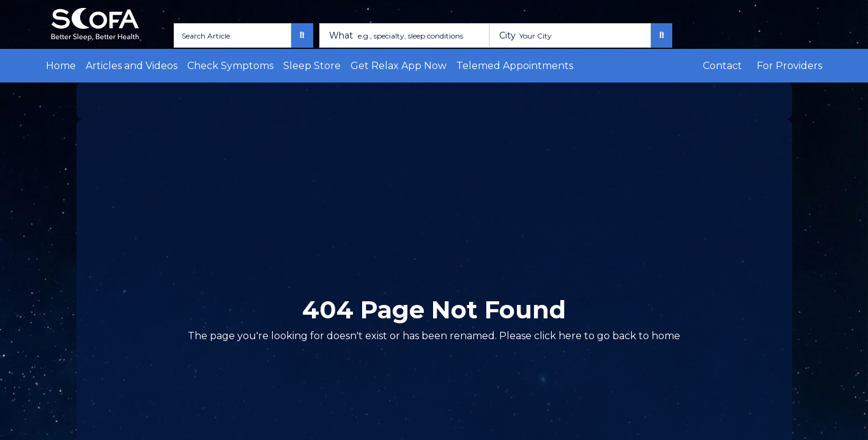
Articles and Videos (118, 66)
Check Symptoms (201, 66)
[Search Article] (228, 35)
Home (58, 66)
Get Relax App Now (340, 66)
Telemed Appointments (435, 66)
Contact (738, 66)
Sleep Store (268, 66)
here (544, 336)
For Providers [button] (795, 66)
